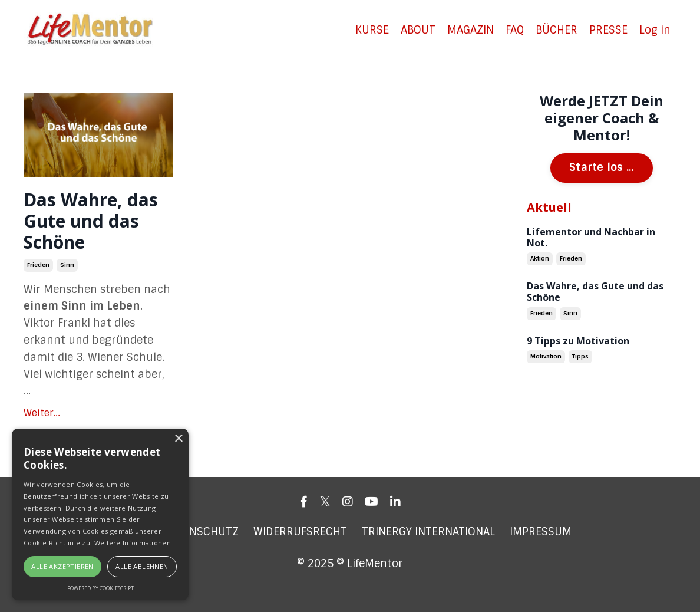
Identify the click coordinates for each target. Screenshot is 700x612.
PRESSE (608, 30)
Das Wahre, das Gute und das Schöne (91, 221)
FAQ (515, 30)
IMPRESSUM (541, 532)
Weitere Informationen (133, 543)
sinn (67, 265)
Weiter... (42, 413)
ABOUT (418, 30)
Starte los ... (602, 167)
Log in (655, 30)
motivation (546, 356)
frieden (38, 265)
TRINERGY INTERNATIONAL (428, 532)
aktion (540, 259)
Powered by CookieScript (100, 588)
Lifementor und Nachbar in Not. (591, 238)
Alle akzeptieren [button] (62, 566)
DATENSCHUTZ (201, 532)
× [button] (178, 439)
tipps (580, 356)
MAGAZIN (470, 30)
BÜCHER (557, 30)
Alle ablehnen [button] (142, 566)
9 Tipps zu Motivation (578, 341)
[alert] (100, 514)
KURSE (372, 30)
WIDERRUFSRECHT (300, 532)
